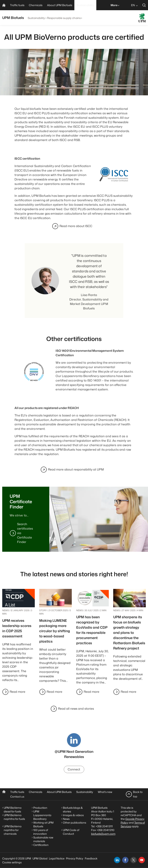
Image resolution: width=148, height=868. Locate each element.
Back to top (138, 794)
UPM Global (40, 858)
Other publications (74, 823)
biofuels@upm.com (103, 834)
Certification (41, 845)
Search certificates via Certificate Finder (25, 533)
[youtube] (142, 860)
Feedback (91, 858)
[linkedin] (117, 860)
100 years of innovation (41, 832)
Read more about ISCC (76, 226)
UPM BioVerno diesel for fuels (13, 810)
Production (40, 808)
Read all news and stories (76, 709)
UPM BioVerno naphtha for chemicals (13, 830)
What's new (105, 792)
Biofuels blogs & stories (73, 810)
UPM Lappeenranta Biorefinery (42, 815)
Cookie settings (12, 862)
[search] (144, 5)
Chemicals (36, 792)
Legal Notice (57, 858)
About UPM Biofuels (59, 792)
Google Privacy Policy (133, 821)
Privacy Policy (75, 858)
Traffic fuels (17, 792)
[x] (133, 860)
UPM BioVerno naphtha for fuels (14, 817)
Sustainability (36, 18)
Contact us (17, 797)
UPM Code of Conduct (71, 832)
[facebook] (125, 860)
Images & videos (73, 815)
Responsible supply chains (64, 18)
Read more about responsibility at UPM (76, 470)
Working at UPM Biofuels (43, 824)
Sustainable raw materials (43, 839)
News (66, 819)
